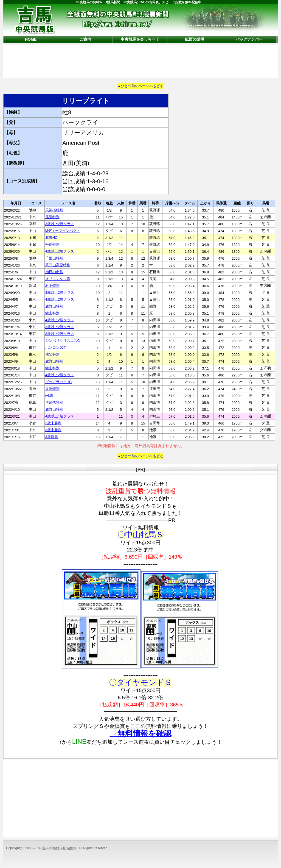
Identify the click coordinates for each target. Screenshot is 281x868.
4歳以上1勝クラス (60, 416)
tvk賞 (49, 396)
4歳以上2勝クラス (60, 251)
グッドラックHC (58, 382)
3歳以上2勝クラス (60, 224)
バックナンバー (249, 39)
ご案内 (85, 39)
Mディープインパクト (63, 231)
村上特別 (52, 286)
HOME (31, 39)
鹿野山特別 (54, 306)
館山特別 (52, 313)
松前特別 (52, 244)
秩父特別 (52, 354)
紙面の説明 (195, 39)
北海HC (51, 238)
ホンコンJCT (56, 347)
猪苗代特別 (54, 402)
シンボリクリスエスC (63, 341)
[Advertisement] (140, 61)
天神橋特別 (54, 210)
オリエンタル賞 (58, 279)
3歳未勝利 (53, 423)
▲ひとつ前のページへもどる (141, 86)
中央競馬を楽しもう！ (140, 39)
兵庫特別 (52, 389)
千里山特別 (54, 258)
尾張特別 (52, 217)
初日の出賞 (54, 272)
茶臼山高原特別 (58, 265)
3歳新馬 (52, 437)
